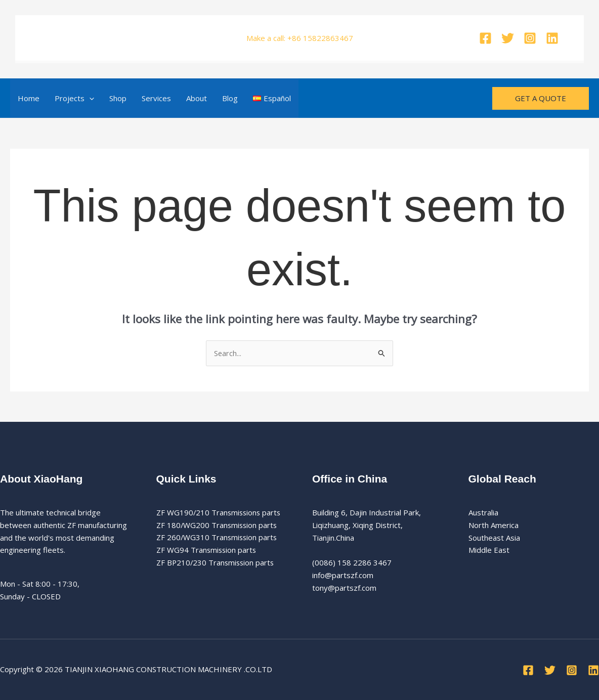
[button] (89, 98)
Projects (74, 98)
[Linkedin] (552, 38)
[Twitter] (508, 38)
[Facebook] (485, 38)
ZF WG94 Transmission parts (207, 550)
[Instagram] (530, 38)
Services (156, 98)
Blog (230, 98)
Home (29, 98)
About (197, 98)
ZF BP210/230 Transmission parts (217, 562)
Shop (118, 98)
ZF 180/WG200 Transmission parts (218, 525)
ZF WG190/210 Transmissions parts (220, 512)
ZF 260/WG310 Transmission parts (218, 538)
